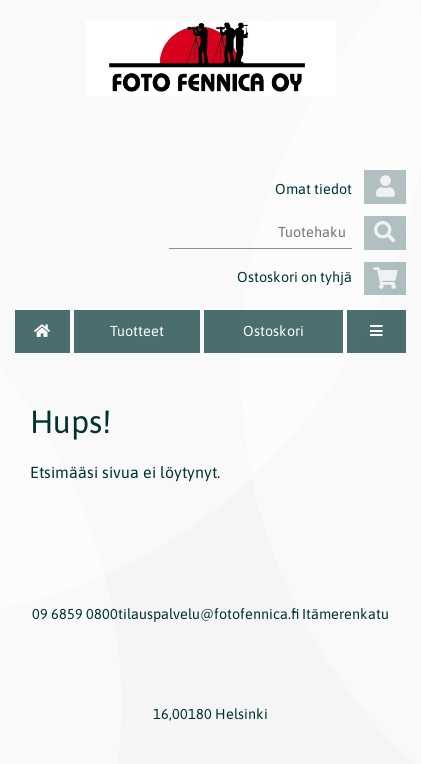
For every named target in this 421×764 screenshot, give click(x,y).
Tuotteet (137, 331)
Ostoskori (273, 331)
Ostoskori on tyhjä (321, 277)
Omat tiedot (340, 189)
